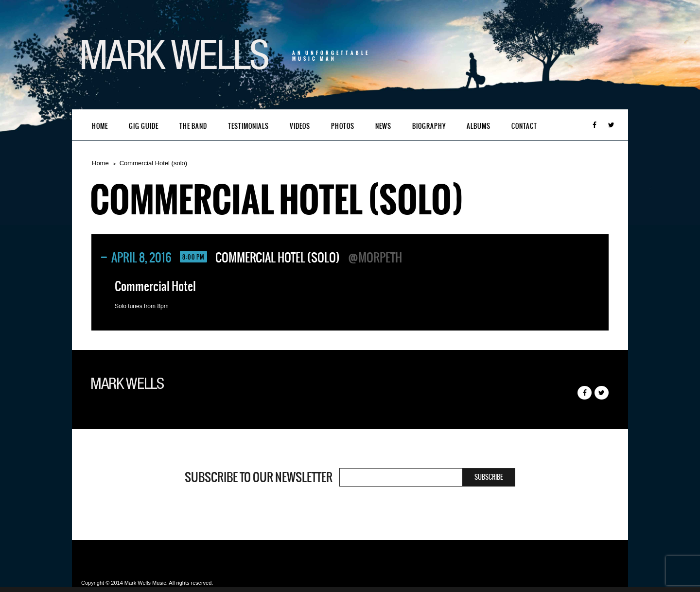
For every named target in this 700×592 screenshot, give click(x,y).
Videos (300, 126)
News (383, 126)
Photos (343, 126)
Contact (524, 126)
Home (100, 126)
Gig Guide (144, 126)
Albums (479, 126)
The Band (193, 126)
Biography (429, 126)
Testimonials (248, 126)
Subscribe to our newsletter (259, 477)
